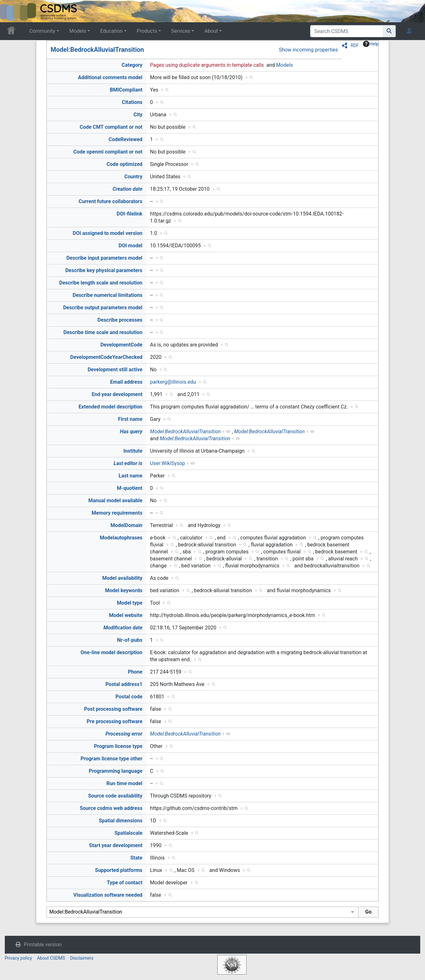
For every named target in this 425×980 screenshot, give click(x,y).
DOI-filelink (130, 214)
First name (130, 419)
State (136, 858)
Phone (135, 672)
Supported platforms (119, 870)
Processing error (124, 734)
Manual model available (115, 500)
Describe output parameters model (103, 308)
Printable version (43, 945)
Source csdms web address (111, 808)
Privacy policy (18, 958)
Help (371, 44)
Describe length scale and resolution (101, 283)
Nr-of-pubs (130, 640)
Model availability (122, 578)
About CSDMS (51, 958)
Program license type (118, 746)
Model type (130, 603)
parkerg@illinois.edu (173, 382)
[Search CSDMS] (347, 31)
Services (181, 31)
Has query (131, 432)
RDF (355, 45)
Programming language (116, 771)
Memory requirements (117, 513)
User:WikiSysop (168, 463)
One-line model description (111, 652)
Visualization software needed (108, 895)
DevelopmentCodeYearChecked (106, 357)
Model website (126, 615)
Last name (131, 476)
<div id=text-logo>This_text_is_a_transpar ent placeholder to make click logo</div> (10, 11)
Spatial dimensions (120, 821)
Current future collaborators (110, 201)
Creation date (128, 189)
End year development (117, 394)
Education (111, 31)
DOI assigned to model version (108, 233)
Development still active (115, 370)
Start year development (116, 845)
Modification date (123, 628)
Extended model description (111, 407)
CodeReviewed (125, 139)
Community (42, 31)
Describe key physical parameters (104, 270)
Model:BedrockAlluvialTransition (97, 50)
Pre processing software (115, 721)
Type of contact (125, 883)
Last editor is (128, 463)
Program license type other (111, 759)
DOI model (131, 246)
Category (132, 65)
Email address (126, 382)
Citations (132, 102)
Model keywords (124, 590)
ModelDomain (127, 525)
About (211, 31)
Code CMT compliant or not (111, 127)
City (138, 115)
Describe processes (120, 320)
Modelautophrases (121, 538)
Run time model (125, 783)
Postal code (129, 697)
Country (133, 177)
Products (147, 31)
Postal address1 (124, 684)
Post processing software (113, 709)
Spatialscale (129, 833)
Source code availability (115, 796)
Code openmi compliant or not (108, 152)
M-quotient (130, 488)
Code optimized (125, 164)
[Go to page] (389, 31)
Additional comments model (110, 77)
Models (78, 31)
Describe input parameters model (105, 258)
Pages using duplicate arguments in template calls (207, 65)
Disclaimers (82, 958)
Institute (133, 451)
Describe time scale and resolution (103, 332)
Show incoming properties (308, 50)
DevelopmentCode (122, 345)
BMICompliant (126, 90)
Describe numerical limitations (107, 295)
